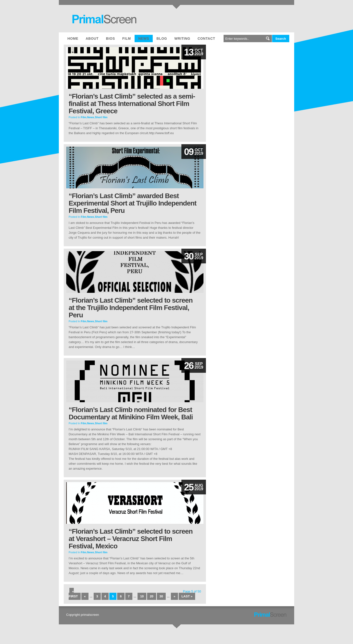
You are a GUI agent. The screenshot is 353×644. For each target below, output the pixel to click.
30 (161, 596)
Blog (162, 39)
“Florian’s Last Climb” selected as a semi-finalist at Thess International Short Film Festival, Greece (132, 104)
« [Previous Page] (85, 596)
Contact (206, 39)
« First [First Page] (73, 594)
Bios (110, 39)
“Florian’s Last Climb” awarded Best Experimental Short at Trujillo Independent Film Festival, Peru (132, 203)
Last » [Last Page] (187, 596)
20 (151, 596)
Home (73, 39)
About (92, 39)
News (144, 39)
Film (127, 39)
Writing (182, 39)
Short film (101, 117)
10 (142, 596)
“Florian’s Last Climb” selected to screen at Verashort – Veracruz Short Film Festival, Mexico (131, 539)
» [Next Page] (174, 596)
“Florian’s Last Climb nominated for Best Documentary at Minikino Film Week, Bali (131, 413)
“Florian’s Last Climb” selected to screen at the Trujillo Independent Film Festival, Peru (131, 308)
